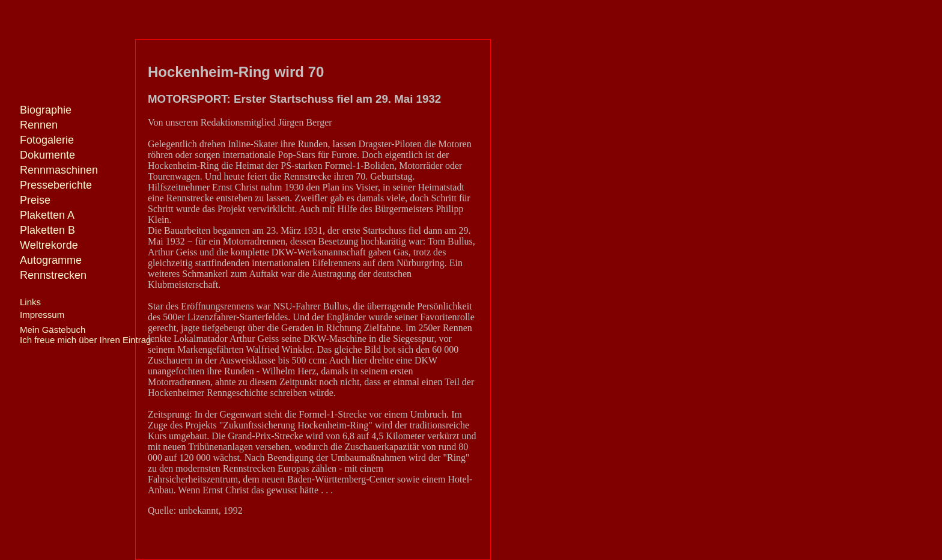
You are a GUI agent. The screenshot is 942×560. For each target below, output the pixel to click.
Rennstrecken (53, 275)
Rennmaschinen (59, 170)
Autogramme (51, 260)
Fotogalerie (47, 140)
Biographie (46, 110)
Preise (35, 200)
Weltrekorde (49, 245)
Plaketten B (47, 230)
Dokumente (47, 155)
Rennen (39, 125)
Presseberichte (56, 185)
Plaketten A (47, 215)
